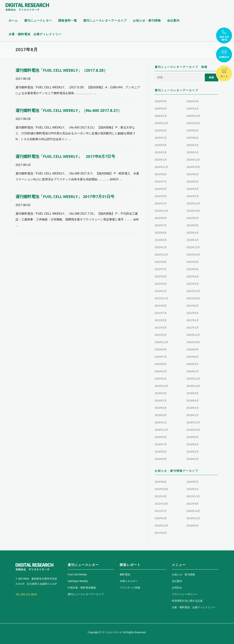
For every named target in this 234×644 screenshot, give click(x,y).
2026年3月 (161, 109)
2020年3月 (161, 371)
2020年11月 (162, 342)
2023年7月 (161, 225)
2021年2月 (193, 328)
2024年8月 (193, 174)
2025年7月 (161, 138)
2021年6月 (193, 313)
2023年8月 (193, 218)
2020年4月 (193, 364)
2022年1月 (161, 291)
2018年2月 (193, 459)
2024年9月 (161, 174)
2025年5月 (161, 145)
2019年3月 (161, 415)
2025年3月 (161, 152)
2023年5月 (161, 233)
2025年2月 (193, 152)
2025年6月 (193, 138)
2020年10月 (193, 342)
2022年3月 (161, 284)
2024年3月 (161, 196)
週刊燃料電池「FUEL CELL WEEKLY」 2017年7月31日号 (65, 196)
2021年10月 (193, 298)
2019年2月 (193, 415)
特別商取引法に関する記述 (187, 601)
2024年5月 (161, 189)
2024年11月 (162, 167)
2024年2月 (193, 196)
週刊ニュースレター (38, 21)
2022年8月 (193, 262)
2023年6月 (193, 225)
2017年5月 (161, 533)
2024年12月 (193, 160)
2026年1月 (161, 116)
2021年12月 (193, 291)
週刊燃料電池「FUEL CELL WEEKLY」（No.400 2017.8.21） (69, 110)
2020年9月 (161, 349)
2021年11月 (162, 298)
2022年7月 (161, 269)
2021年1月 (161, 335)
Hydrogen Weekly (78, 581)
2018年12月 (193, 422)
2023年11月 (162, 211)
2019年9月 (161, 393)
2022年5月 (161, 276)
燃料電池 (125, 574)
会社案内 (173, 21)
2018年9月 (161, 437)
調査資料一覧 (68, 21)
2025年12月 (193, 116)
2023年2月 (193, 240)
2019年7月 (161, 401)
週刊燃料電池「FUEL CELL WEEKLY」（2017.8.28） (62, 70)
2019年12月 (193, 379)
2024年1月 (161, 203)
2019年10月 (193, 386)
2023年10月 (193, 211)
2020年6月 (193, 357)
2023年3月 (161, 240)
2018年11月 (162, 430)
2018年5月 (161, 452)
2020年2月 (193, 371)
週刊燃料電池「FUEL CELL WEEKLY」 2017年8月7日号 (65, 156)
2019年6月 (193, 401)
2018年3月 (161, 459)
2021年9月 (161, 306)
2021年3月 (161, 328)
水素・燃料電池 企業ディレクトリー (35, 34)
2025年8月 (193, 130)
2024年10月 (193, 167)
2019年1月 (161, 422)
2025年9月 (161, 130)
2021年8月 (193, 306)
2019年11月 (162, 386)
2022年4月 (193, 276)
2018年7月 (161, 444)
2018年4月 (193, 452)
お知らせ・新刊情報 (147, 21)
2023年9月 (161, 218)
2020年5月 (161, 364)
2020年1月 (161, 379)
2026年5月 (161, 101)
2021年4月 (193, 320)
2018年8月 (193, 437)
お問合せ (177, 588)
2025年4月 (193, 145)
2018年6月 (193, 444)
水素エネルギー (129, 581)
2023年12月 (193, 203)
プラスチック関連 (130, 588)
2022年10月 (193, 255)
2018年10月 (193, 430)
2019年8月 (193, 393)
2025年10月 (193, 123)
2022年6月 (193, 269)
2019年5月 (161, 408)
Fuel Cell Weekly (77, 574)
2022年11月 (162, 255)
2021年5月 (161, 320)
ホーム (13, 21)
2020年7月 (161, 357)
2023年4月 (193, 233)
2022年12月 (193, 247)
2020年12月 (193, 335)
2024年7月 (161, 182)
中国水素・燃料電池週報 (82, 588)
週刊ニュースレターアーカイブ (105, 21)
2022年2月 (193, 284)
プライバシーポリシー (185, 594)
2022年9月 (161, 262)
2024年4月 (193, 189)
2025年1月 (161, 160)
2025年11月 (162, 123)
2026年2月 (193, 109)
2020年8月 (193, 349)
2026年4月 (193, 101)
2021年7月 (161, 313)
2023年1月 (161, 247)
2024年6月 (193, 182)
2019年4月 (193, 408)
